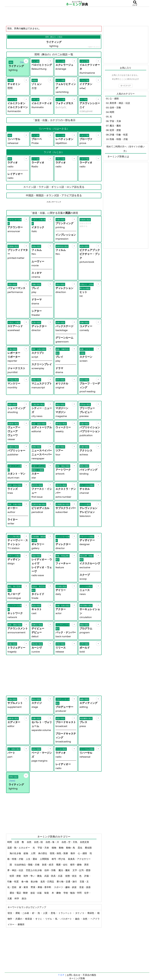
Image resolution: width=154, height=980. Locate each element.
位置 (17, 842)
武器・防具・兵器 (54, 876)
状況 (10, 913)
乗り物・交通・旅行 (67, 882)
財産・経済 (48, 865)
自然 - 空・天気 (70, 842)
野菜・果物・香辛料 (41, 887)
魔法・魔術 (64, 870)
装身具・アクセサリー (79, 859)
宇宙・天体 (43, 848)
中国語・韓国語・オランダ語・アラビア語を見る (54, 195)
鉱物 (26, 853)
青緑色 (91, 913)
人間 (33, 853)
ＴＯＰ (61, 975)
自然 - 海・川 (53, 842)
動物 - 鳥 (71, 848)
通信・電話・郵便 (19, 893)
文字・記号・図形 (82, 870)
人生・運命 (32, 859)
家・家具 (24, 887)
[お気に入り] (26, 61)
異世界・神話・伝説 (120, 103)
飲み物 (34, 882)
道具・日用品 (47, 882)
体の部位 (43, 853)
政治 (24, 898)
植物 (54, 848)
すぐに (39, 919)
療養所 (21, 924)
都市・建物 (76, 865)
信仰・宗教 (50, 870)
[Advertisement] (77, 16)
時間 (10, 842)
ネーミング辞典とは (118, 156)
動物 (61, 848)
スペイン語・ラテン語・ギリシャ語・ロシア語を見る (54, 187)
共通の (19, 919)
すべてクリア (126, 86)
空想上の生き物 (34, 870)
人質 (45, 913)
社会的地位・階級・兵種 (27, 865)
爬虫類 (88, 848)
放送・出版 (36, 893)
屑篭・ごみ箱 (22, 913)
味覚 (47, 893)
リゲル (49, 919)
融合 (78, 919)
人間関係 (45, 859)
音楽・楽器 (85, 887)
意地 (53, 913)
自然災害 (85, 842)
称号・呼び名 (59, 859)
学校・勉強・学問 (73, 893)
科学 (17, 898)
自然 (29, 842)
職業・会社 (62, 865)
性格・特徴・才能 (119, 139)
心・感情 (83, 853)
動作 (73, 853)
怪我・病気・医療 (59, 853)
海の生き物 (15, 853)
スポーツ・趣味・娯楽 (65, 887)
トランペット (65, 913)
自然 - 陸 (39, 842)
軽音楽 (29, 919)
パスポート (66, 919)
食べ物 (25, 882)
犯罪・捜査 (15, 876)
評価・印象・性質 (119, 135)
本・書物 (56, 893)
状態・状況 (71, 876)
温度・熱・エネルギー (19, 848)
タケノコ (80, 913)
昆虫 (80, 848)
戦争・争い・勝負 (33, 876)
